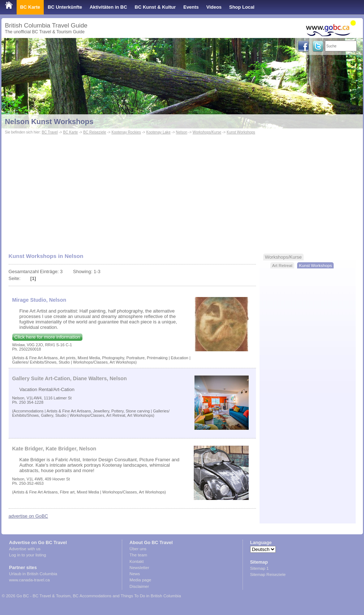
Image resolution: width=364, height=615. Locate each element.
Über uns (138, 549)
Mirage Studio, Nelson (39, 300)
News (135, 574)
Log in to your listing (27, 555)
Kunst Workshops (241, 132)
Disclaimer (139, 586)
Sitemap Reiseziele (268, 574)
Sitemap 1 (260, 568)
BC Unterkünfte (65, 7)
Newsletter (139, 568)
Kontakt (136, 561)
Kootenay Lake (159, 132)
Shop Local (242, 7)
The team (138, 555)
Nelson (182, 132)
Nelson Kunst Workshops (49, 122)
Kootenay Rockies (126, 132)
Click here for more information (47, 337)
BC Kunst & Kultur (155, 7)
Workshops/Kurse (207, 132)
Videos (214, 7)
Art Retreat (282, 265)
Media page (140, 580)
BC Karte (30, 7)
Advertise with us (25, 549)
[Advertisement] (182, 190)
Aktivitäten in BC (108, 7)
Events (191, 7)
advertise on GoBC (28, 516)
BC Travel (50, 132)
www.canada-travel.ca (29, 580)
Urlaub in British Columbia (33, 574)
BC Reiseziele (95, 132)
